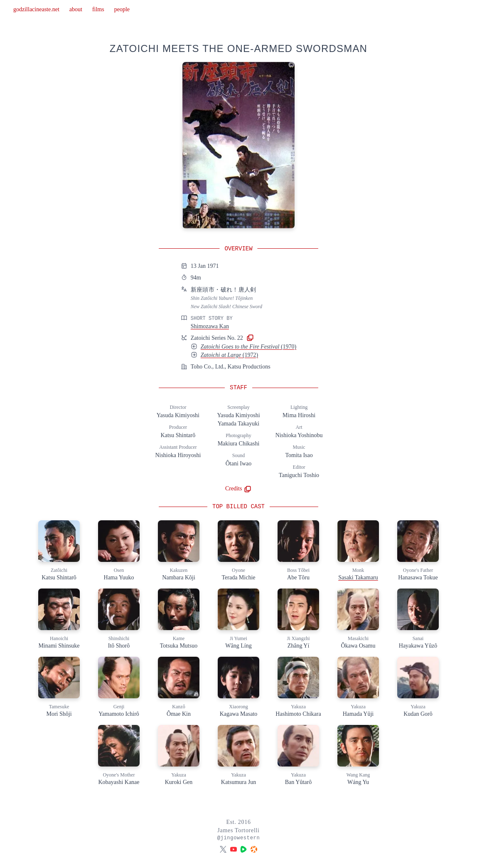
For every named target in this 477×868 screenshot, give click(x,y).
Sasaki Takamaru (358, 577)
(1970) (248, 347)
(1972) (229, 355)
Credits (238, 488)
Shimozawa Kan (210, 326)
